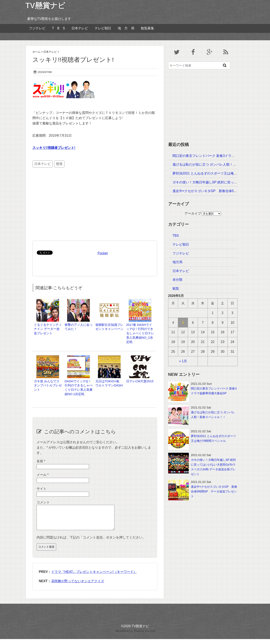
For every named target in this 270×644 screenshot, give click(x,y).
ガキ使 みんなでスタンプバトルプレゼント (48, 385)
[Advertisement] (64, 207)
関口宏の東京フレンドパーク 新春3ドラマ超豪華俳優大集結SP (219, 156)
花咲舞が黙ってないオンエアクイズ (78, 586)
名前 (41, 461)
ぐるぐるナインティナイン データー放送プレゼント (48, 329)
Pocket (103, 253)
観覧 (176, 289)
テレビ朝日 (103, 28)
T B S (59, 28)
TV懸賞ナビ (45, 5)
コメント (43, 502)
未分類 (177, 280)
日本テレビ (80, 28)
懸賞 (59, 164)
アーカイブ (193, 213)
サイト (42, 489)
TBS (176, 236)
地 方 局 (126, 28)
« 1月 (183, 361)
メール (43, 475)
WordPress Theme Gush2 (135, 636)
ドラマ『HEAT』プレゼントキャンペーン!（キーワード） (94, 577)
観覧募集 (147, 28)
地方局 (177, 262)
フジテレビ (37, 28)
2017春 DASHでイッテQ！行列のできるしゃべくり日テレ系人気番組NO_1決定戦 (140, 333)
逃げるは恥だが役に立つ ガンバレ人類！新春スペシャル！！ (218, 164)
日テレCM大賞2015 (140, 381)
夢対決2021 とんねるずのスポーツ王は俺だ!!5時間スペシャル (218, 173)
